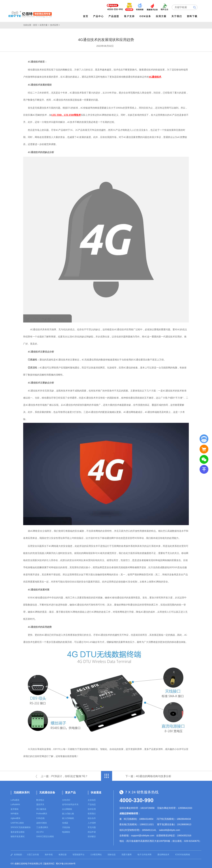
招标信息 (112, 854)
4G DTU (40, 832)
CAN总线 (40, 818)
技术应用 (92, 809)
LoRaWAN (15, 804)
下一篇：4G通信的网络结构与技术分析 (148, 776)
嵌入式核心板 (68, 813)
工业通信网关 (42, 827)
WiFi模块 (15, 813)
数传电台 (40, 800)
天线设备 (66, 827)
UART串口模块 (17, 823)
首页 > (36, 25)
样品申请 (92, 832)
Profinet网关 (42, 813)
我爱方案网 (127, 854)
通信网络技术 (163, 854)
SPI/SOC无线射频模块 (21, 827)
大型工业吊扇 (33, 854)
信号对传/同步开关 (70, 804)
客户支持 (130, 16)
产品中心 (99, 16)
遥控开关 (40, 804)
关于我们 (177, 16)
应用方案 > (44, 25)
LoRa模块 (15, 800)
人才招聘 (92, 823)
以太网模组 (67, 809)
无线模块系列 (22, 792)
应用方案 (161, 16)
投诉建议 (92, 836)
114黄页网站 (96, 854)
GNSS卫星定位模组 (45, 836)
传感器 (65, 823)
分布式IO (66, 800)
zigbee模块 (15, 818)
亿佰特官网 (38, 756)
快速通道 (96, 792)
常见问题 (92, 827)
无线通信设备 (47, 792)
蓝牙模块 (15, 809)
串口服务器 (41, 809)
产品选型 (114, 16)
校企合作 (92, 818)
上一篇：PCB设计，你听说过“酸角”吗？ (64, 776)
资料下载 (192, 16)
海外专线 (49, 854)
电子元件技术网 (144, 854)
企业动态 (92, 800)
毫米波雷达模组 (18, 832)
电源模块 (66, 832)
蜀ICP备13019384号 (66, 863)
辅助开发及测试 (18, 836)
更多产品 (70, 792)
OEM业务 (146, 16)
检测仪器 (63, 854)
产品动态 (92, 804)
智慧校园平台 (79, 854)
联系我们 (92, 813)
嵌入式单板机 (68, 818)
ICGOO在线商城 (183, 854)
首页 (86, 16)
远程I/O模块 (42, 823)
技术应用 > (55, 25)
